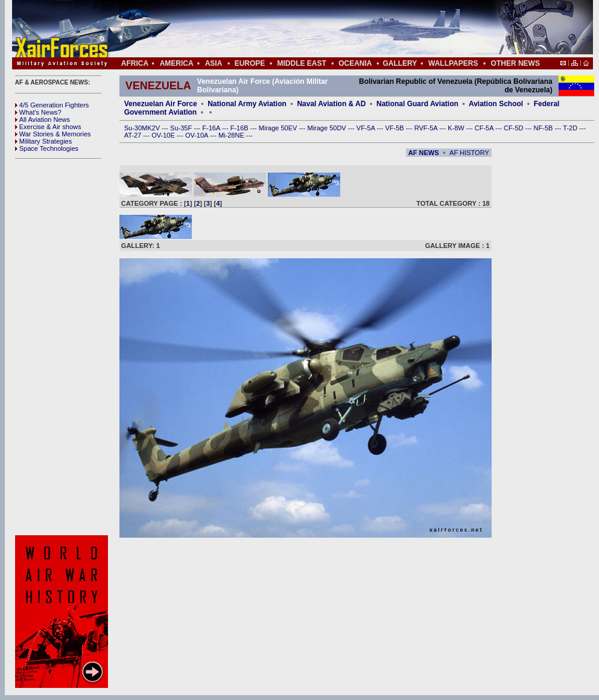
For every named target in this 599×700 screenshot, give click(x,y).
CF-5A (485, 128)
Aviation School (496, 104)
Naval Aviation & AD (331, 104)
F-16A (212, 128)
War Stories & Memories (53, 134)
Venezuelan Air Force (161, 104)
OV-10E (164, 135)
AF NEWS (424, 153)
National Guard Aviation (417, 104)
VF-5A (367, 128)
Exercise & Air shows (48, 127)
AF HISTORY (469, 153)
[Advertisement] (338, 29)
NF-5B (544, 128)
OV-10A (198, 135)
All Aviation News (43, 119)
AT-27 (134, 135)
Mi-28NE (232, 135)
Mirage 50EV (279, 128)
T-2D (571, 128)
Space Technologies (47, 148)
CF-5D (514, 128)
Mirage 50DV (327, 128)
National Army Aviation (247, 104)
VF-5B (395, 128)
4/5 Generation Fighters (53, 105)
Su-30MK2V (143, 128)
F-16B (240, 128)
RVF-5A (427, 128)
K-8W (457, 128)
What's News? (38, 112)
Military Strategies (43, 141)
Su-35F (182, 128)
